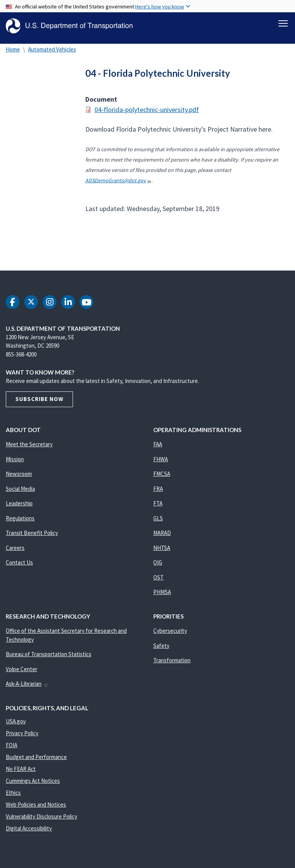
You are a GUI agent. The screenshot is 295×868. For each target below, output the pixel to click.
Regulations (20, 518)
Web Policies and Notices (36, 804)
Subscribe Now (39, 399)
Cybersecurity (170, 631)
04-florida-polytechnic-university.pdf (147, 110)
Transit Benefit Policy (32, 533)
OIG (158, 562)
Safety (161, 646)
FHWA (161, 459)
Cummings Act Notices (33, 781)
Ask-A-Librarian (27, 684)
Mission (15, 459)
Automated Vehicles (52, 49)
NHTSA (162, 548)
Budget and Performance (36, 757)
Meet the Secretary (29, 444)
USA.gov (16, 721)
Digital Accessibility (29, 828)
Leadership (19, 503)
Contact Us (19, 562)
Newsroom (19, 474)
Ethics (13, 793)
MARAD (162, 533)
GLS (158, 518)
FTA (158, 503)
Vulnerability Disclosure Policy (41, 816)
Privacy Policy (22, 733)
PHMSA (162, 592)
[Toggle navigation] (283, 23)
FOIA (12, 745)
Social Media (20, 489)
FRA (158, 489)
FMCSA (162, 474)
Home (13, 49)
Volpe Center (22, 669)
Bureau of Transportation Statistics (49, 654)
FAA (158, 444)
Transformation (172, 660)
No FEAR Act (21, 769)
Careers (15, 548)
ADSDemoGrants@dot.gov (118, 180)
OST (158, 577)
